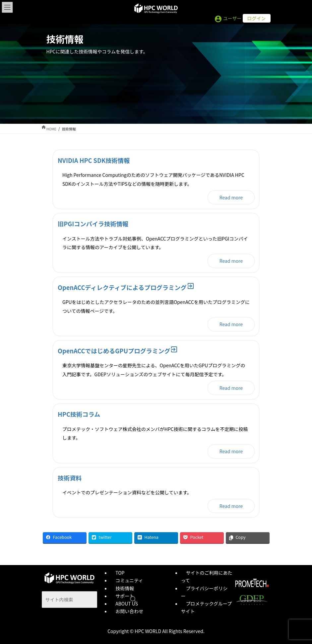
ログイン (257, 18)
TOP (120, 573)
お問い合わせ (129, 611)
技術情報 (125, 588)
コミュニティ (129, 580)
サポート (125, 596)
